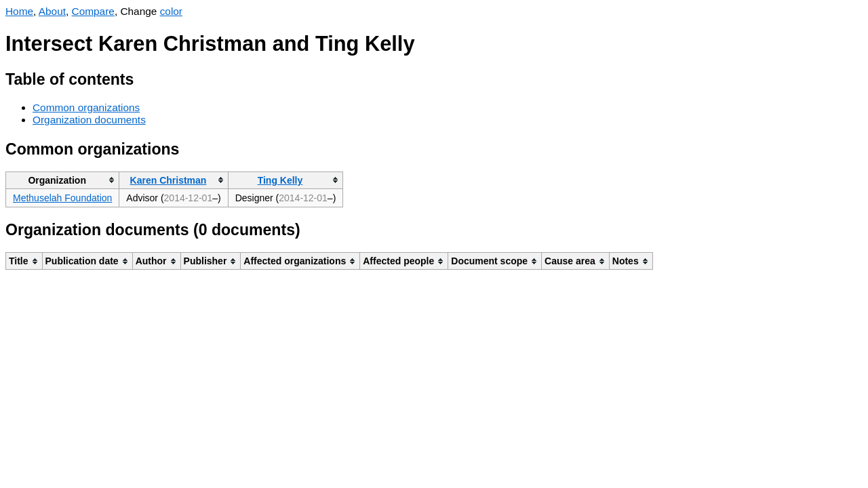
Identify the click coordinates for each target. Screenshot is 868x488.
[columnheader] (63, 180)
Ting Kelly (280, 180)
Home (19, 11)
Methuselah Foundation (62, 198)
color (171, 11)
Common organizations (86, 107)
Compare (93, 11)
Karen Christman (169, 180)
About (52, 11)
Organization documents (89, 120)
